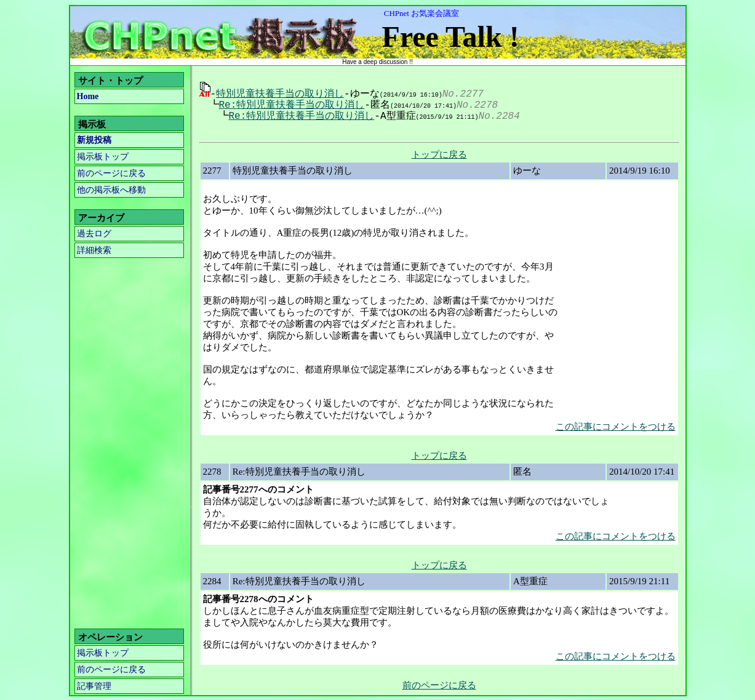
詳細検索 (94, 250)
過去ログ (94, 234)
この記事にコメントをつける (616, 425)
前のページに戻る (111, 173)
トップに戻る (439, 153)
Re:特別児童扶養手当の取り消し (288, 104)
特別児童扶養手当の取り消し (280, 93)
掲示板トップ (103, 157)
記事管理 (94, 685)
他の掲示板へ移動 (111, 190)
